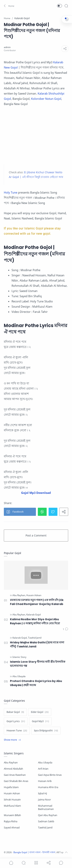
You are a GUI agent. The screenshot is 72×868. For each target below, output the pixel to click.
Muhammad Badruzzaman (46, 807)
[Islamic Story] (19, 657)
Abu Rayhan (11, 763)
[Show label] (12, 740)
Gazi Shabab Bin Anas (16, 781)
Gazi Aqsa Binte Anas (50, 775)
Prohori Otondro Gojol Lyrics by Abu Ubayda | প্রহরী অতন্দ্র (36, 683)
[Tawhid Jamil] (35, 638)
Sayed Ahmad (12, 828)
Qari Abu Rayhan (48, 815)
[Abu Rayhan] (19, 595)
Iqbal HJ (43, 793)
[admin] (7, 47)
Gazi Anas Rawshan (15, 775)
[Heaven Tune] (17, 731)
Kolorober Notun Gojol (46, 99)
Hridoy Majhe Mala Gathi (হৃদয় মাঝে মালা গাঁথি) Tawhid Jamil (37, 644)
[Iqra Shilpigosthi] (46, 731)
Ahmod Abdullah (13, 769)
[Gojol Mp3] (40, 721)
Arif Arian (43, 769)
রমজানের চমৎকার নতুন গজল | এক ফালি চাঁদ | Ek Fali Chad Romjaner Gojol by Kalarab (37, 602)
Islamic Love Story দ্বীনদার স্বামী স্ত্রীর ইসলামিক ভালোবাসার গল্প (38, 664)
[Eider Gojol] (40, 712)
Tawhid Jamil (45, 828)
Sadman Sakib (46, 821)
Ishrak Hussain (12, 800)
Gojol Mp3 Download (36, 493)
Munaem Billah (12, 815)
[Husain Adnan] (34, 595)
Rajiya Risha (11, 821)
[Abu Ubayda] (19, 676)
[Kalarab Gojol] (34, 615)
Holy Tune (11, 192)
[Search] (66, 6)
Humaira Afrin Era (48, 787)
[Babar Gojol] (15, 712)
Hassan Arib (45, 781)
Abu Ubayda (45, 763)
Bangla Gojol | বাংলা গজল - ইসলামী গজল (34, 852)
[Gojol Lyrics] (16, 721)
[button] (9, 6)
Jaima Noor (44, 800)
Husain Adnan (12, 793)
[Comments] (65, 629)
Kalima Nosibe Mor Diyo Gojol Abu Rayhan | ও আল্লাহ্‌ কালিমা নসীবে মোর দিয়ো (35, 621)
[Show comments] (61, 863)
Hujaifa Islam (11, 787)
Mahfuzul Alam (12, 806)
